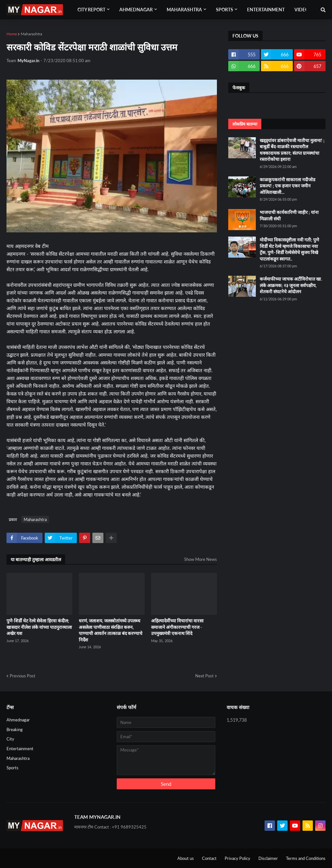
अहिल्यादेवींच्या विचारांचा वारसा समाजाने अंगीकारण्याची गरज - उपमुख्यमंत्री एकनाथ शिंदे (177, 627)
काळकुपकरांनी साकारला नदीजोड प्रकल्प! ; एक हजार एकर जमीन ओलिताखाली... (287, 186)
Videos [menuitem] (303, 10)
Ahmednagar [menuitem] (136, 10)
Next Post (204, 676)
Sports (12, 768)
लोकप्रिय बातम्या (245, 124)
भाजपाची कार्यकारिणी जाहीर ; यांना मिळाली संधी (289, 215)
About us (186, 858)
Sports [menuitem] (225, 10)
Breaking (15, 729)
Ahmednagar (18, 720)
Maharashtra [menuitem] (184, 10)
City (10, 739)
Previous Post (23, 676)
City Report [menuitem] (91, 10)
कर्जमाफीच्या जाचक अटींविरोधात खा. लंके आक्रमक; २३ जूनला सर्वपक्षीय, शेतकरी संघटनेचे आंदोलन (291, 285)
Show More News (201, 559)
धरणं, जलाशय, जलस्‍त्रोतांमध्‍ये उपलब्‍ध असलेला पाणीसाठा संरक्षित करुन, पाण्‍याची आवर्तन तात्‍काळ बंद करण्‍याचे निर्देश (111, 630)
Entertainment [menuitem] (266, 10)
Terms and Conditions (306, 858)
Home (12, 34)
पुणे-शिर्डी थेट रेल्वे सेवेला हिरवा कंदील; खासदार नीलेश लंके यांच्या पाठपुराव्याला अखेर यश (39, 627)
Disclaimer (268, 858)
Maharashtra (31, 34)
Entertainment (20, 749)
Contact (209, 858)
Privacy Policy (237, 858)
